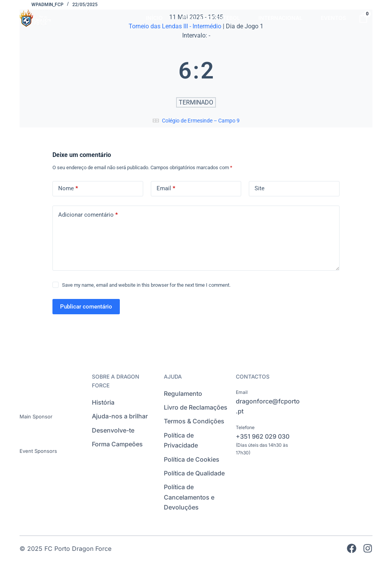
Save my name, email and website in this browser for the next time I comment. (146, 285)
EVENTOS (333, 18)
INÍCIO (154, 18)
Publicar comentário (86, 307)
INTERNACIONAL (280, 18)
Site (260, 188)
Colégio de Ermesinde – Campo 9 (201, 121)
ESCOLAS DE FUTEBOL (211, 18)
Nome (68, 189)
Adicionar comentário (88, 215)
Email (166, 189)
